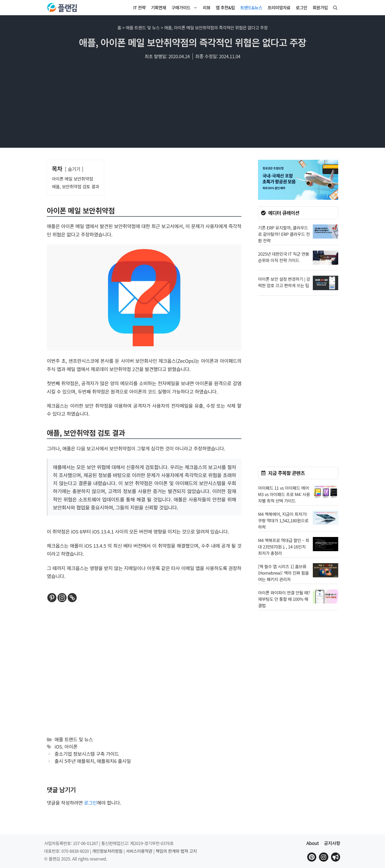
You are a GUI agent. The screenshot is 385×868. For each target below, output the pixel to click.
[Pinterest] (52, 598)
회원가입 (320, 7)
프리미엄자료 (279, 7)
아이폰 (71, 746)
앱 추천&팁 (225, 7)
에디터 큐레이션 (284, 213)
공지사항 (332, 843)
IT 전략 (139, 7)
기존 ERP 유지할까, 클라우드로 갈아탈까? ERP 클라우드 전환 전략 (284, 234)
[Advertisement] (192, 106)
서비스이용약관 (139, 851)
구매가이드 (186, 8)
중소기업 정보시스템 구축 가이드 (87, 754)
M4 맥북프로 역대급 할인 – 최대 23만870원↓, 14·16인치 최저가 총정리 (284, 547)
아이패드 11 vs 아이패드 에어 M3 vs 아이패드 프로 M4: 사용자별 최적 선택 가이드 (284, 494)
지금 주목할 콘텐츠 (286, 473)
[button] (335, 8)
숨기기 (74, 169)
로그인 (301, 7)
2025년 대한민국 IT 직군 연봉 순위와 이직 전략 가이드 (284, 257)
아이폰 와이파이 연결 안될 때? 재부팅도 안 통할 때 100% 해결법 (284, 599)
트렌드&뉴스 (251, 7)
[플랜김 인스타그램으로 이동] (324, 857)
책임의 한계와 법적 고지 (176, 851)
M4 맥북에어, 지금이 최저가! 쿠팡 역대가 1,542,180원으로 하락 (283, 520)
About (313, 843)
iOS (58, 746)
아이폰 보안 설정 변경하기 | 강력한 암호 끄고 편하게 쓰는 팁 (284, 282)
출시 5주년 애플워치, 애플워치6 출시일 (93, 761)
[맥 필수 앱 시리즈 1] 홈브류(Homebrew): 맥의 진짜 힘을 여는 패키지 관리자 (283, 573)
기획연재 (158, 7)
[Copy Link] (72, 598)
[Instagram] (62, 598)
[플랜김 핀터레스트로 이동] (312, 857)
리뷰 (207, 7)
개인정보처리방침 (107, 851)
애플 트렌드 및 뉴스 (143, 28)
